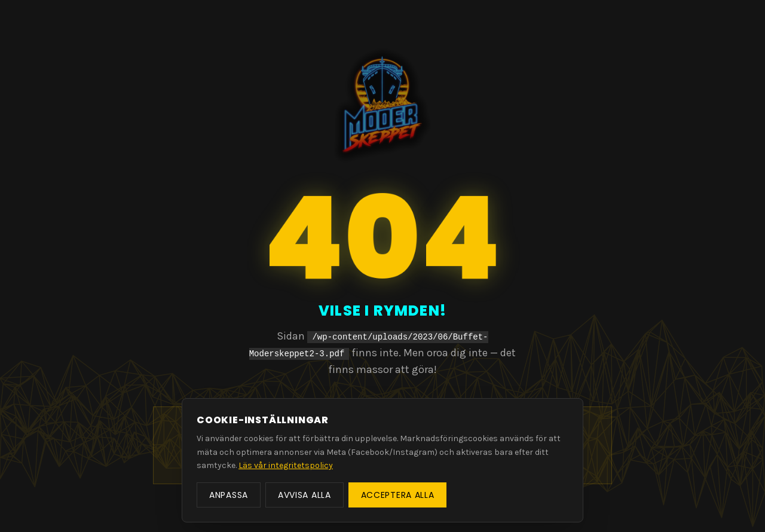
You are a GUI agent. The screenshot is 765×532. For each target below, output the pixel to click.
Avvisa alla (305, 495)
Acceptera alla (398, 495)
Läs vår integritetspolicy (286, 465)
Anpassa (229, 495)
